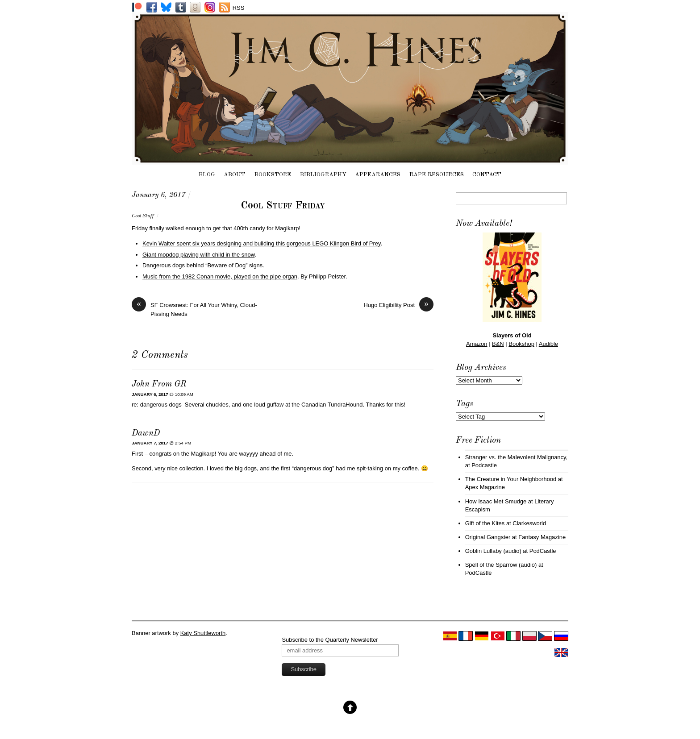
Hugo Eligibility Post (399, 305)
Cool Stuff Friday (283, 206)
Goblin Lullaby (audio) (493, 551)
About (235, 175)
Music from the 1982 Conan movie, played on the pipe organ (220, 276)
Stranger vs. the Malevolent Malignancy (516, 457)
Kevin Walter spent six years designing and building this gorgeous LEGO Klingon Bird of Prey (262, 243)
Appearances (378, 175)
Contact (487, 175)
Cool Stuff (143, 216)
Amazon (477, 344)
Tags (465, 404)
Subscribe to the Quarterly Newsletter (330, 640)
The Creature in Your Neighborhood (511, 479)
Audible (548, 344)
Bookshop (521, 344)
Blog (207, 175)
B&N (498, 344)
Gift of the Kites (485, 523)
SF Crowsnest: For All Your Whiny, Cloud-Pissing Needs (194, 309)
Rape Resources (437, 175)
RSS (239, 8)
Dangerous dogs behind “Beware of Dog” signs (202, 265)
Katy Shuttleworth (203, 633)
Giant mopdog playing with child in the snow (198, 255)
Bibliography (323, 175)
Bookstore (273, 175)
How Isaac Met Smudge (496, 501)
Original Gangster (488, 537)
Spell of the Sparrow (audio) (501, 565)
